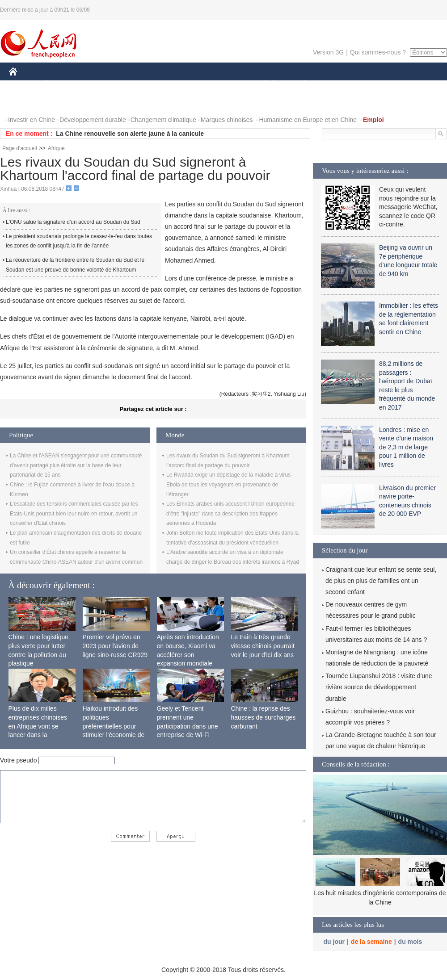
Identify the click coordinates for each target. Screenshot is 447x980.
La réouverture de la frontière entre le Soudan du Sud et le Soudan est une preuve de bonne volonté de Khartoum (75, 265)
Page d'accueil (20, 148)
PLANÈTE (300, 84)
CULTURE (221, 84)
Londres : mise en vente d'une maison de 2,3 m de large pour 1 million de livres (406, 447)
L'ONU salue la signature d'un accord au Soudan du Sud (73, 222)
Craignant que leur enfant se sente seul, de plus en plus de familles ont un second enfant (381, 581)
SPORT (336, 84)
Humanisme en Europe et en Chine (308, 120)
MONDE (104, 84)
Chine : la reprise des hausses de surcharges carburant (264, 717)
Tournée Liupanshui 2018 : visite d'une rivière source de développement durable (379, 687)
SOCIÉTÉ (261, 84)
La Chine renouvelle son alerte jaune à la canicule (130, 134)
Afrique (56, 148)
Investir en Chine (32, 120)
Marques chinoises (227, 120)
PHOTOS (415, 84)
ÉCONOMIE (63, 84)
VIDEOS (27, 102)
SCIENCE (181, 84)
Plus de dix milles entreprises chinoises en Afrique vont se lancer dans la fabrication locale (38, 726)
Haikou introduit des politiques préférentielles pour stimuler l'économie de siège (114, 726)
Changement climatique (163, 120)
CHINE (24, 84)
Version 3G (328, 52)
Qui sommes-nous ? (378, 52)
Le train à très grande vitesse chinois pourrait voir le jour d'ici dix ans (263, 646)
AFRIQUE (141, 84)
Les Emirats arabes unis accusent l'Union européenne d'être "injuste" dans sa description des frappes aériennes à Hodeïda (230, 513)
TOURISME (374, 84)
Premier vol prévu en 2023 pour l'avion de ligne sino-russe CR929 (115, 646)
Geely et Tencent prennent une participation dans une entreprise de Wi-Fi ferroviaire (188, 726)
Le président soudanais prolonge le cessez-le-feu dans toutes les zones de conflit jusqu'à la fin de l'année (79, 241)
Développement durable (93, 120)
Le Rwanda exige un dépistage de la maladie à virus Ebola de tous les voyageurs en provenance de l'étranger (228, 484)
